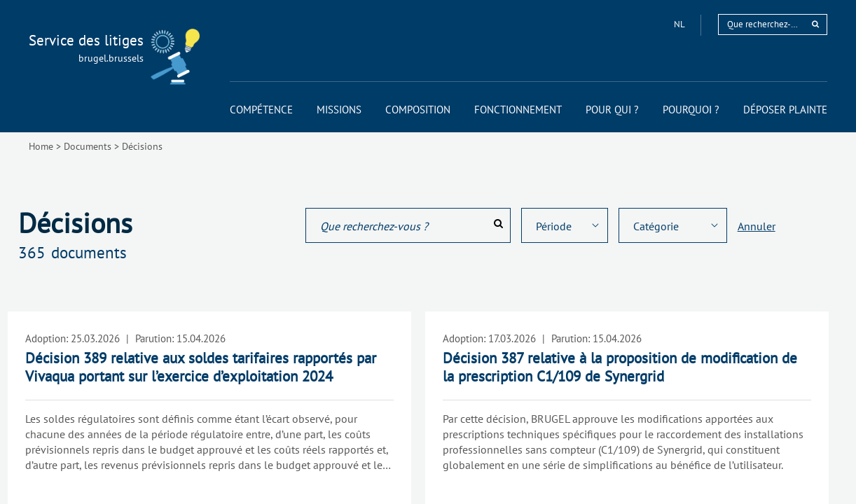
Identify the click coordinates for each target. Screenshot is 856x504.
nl (680, 24)
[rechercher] (815, 24)
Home (41, 146)
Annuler (757, 226)
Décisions (142, 146)
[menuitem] (261, 110)
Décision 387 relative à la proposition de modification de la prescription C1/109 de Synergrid (620, 367)
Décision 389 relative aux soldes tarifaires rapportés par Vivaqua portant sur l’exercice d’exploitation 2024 (201, 367)
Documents (88, 146)
